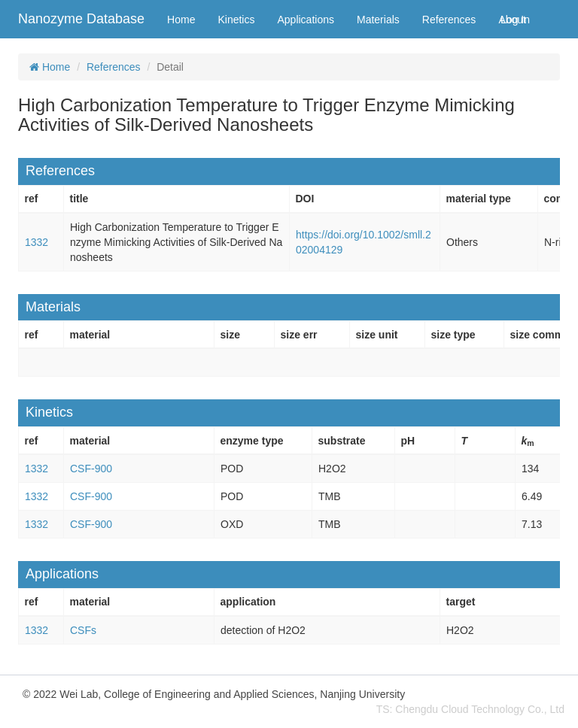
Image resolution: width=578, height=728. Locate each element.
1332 (37, 242)
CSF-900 (91, 469)
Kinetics (236, 20)
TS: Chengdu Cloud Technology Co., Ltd (470, 709)
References (449, 20)
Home (181, 20)
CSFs (83, 630)
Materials (378, 20)
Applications (306, 20)
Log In (515, 20)
